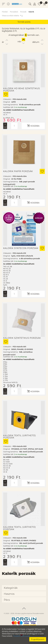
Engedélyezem (38, 639)
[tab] (24, 588)
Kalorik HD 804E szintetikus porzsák (22, 90)
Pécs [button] (7, 600)
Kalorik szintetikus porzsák (22, 338)
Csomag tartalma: (11, 105)
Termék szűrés (24, 22)
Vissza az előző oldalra (12, 16)
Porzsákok (14, 12)
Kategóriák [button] (11, 588)
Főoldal (5, 12)
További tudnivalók (22, 636)
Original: (7, 102)
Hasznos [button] (9, 594)
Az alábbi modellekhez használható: (19, 110)
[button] (30, 4)
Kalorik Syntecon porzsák (21, 248)
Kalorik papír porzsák (18, 171)
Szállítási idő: (8, 107)
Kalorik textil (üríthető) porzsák (20, 437)
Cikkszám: (7, 99)
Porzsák (23, 12)
